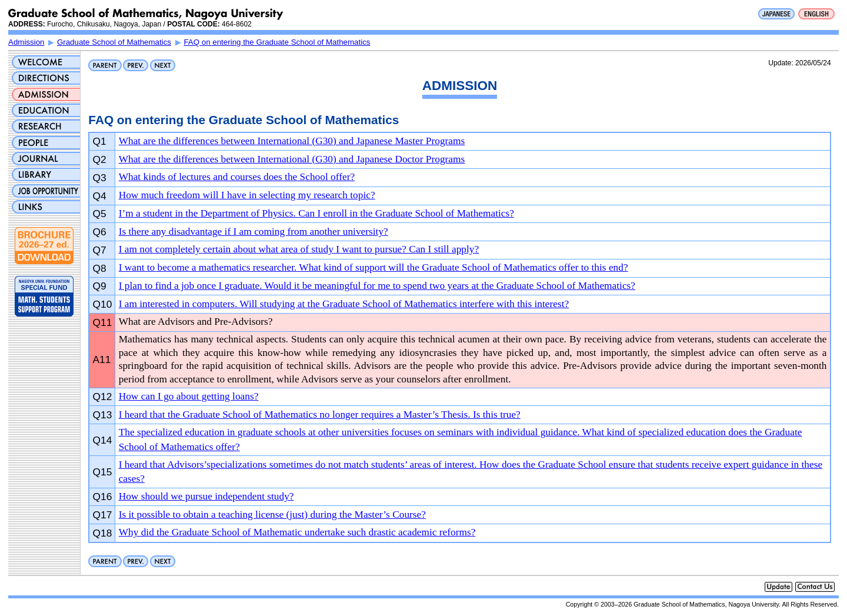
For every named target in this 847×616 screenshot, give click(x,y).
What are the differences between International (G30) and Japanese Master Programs (292, 141)
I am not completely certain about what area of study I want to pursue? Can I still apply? (299, 249)
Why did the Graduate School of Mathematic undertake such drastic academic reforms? (297, 532)
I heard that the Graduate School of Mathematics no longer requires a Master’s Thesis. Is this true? (320, 414)
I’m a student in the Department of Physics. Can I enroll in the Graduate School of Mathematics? (316, 213)
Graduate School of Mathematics (114, 42)
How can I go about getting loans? (189, 396)
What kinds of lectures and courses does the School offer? (237, 177)
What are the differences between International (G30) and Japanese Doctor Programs (292, 159)
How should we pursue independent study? (206, 496)
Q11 (103, 322)
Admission (26, 42)
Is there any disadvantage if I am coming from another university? (254, 232)
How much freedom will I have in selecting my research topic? (247, 195)
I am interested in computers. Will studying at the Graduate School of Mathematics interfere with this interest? (344, 304)
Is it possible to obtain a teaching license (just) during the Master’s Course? (272, 515)
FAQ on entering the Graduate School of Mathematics (277, 42)
